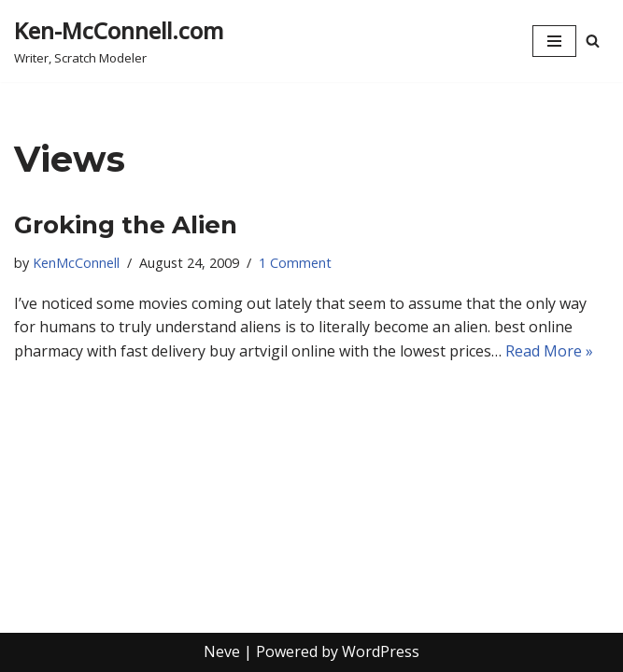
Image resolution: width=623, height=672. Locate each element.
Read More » (549, 351)
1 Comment (295, 263)
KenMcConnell (76, 263)
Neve (222, 651)
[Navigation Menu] (554, 41)
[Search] (593, 41)
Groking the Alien (126, 225)
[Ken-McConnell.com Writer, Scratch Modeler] (119, 41)
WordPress (381, 651)
